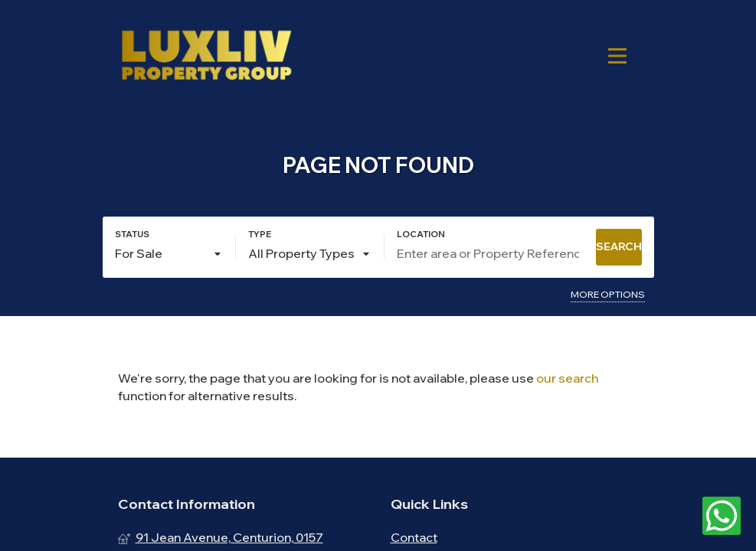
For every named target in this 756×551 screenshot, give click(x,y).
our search (567, 378)
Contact (414, 537)
